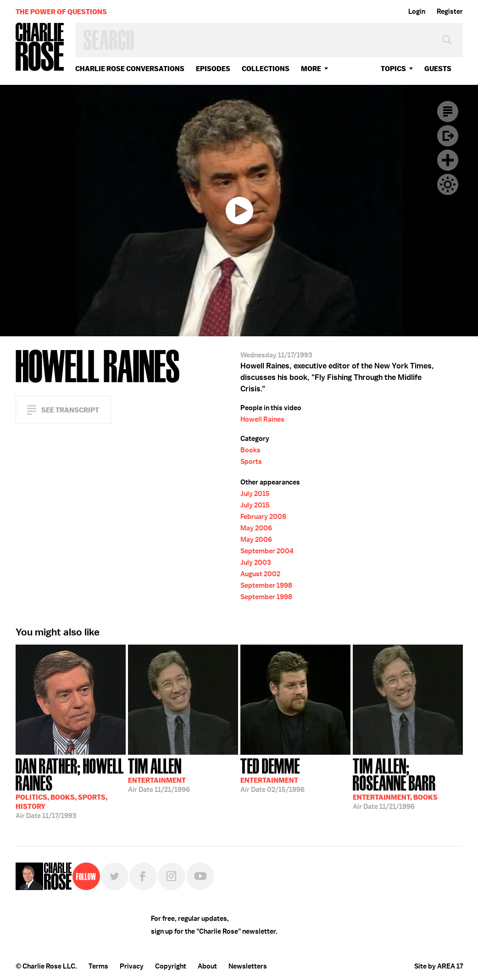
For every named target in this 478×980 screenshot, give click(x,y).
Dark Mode (448, 184)
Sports (251, 462)
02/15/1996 (272, 774)
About (207, 966)
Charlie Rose (40, 47)
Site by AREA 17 (439, 966)
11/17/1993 (71, 788)
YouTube (200, 876)
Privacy (132, 966)
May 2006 (256, 528)
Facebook (143, 876)
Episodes (213, 69)
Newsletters (248, 966)
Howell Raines (262, 419)
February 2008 (263, 517)
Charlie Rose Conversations (130, 69)
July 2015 (255, 494)
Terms (98, 966)
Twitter (115, 876)
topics (393, 69)
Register (450, 11)
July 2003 (256, 562)
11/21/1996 (159, 774)
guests (438, 69)
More (311, 69)
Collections (266, 69)
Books (250, 450)
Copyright (171, 966)
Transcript (448, 111)
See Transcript (70, 410)
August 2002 (260, 574)
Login (417, 11)
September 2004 (267, 551)
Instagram (172, 876)
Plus (448, 160)
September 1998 (266, 585)
